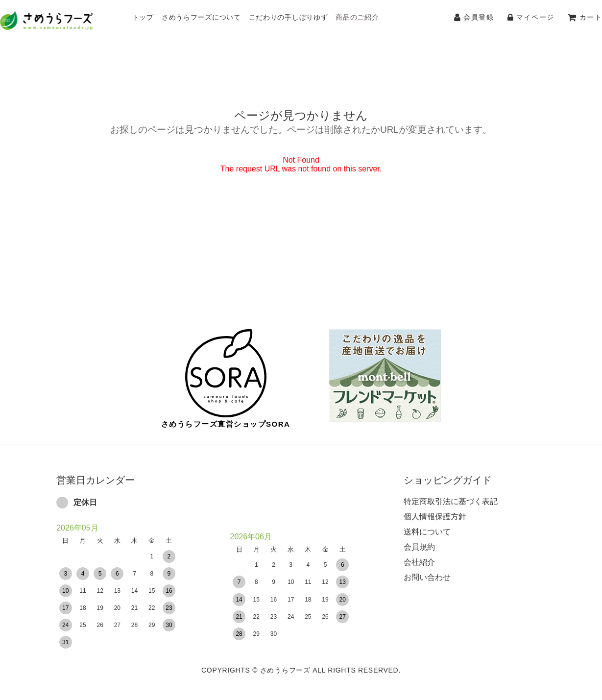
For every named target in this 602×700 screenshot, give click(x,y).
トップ (143, 17)
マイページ (531, 17)
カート (585, 17)
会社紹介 (419, 555)
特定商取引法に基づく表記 (451, 495)
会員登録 (474, 17)
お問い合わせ (427, 570)
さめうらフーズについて (201, 17)
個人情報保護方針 (435, 510)
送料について (427, 525)
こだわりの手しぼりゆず (289, 17)
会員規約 (419, 540)
